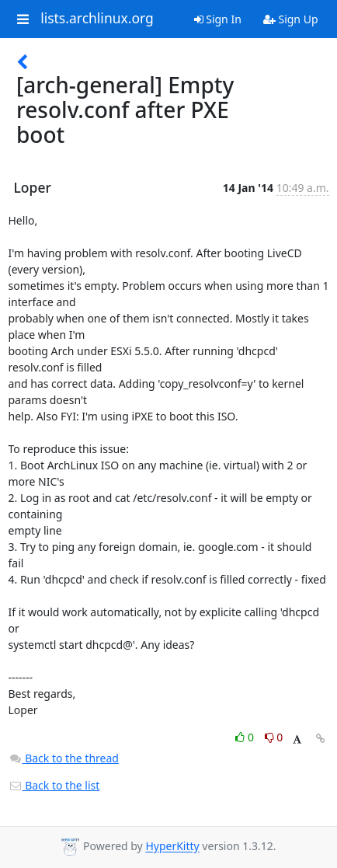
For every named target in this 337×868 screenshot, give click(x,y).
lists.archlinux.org (97, 19)
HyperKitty (172, 847)
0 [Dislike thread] (274, 737)
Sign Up (291, 19)
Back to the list (54, 785)
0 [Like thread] (246, 737)
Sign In (218, 19)
